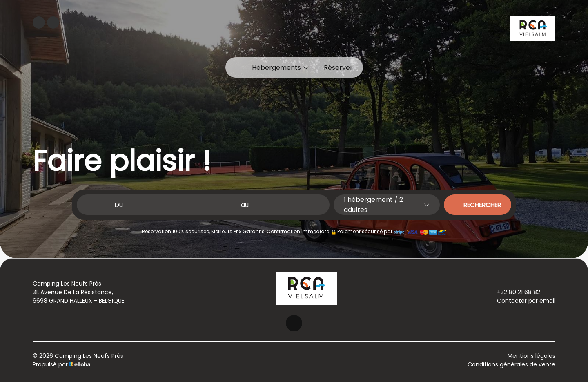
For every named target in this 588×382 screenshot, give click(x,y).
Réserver (338, 68)
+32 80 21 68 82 (514, 292)
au (245, 205)
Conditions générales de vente (511, 364)
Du (119, 205)
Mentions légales (531, 356)
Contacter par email (521, 301)
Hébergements (281, 68)
